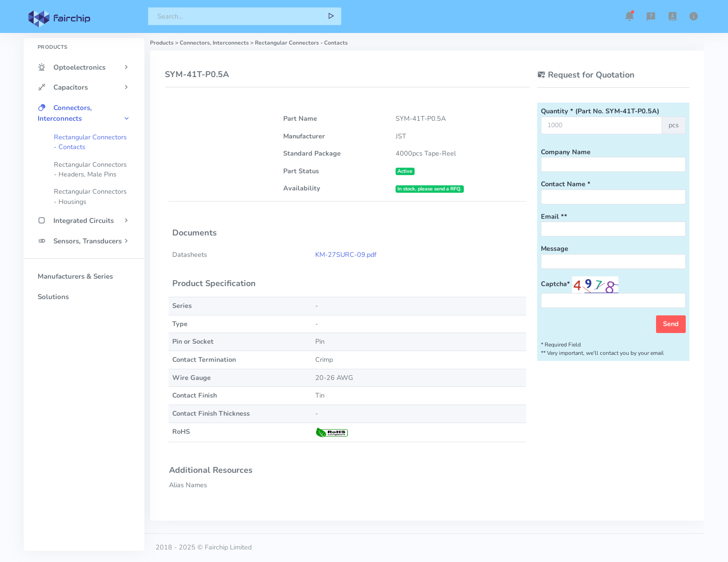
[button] (630, 16)
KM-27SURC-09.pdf (346, 255)
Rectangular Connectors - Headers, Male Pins (90, 170)
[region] (84, 278)
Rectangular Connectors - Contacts (90, 142)
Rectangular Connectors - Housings (90, 196)
